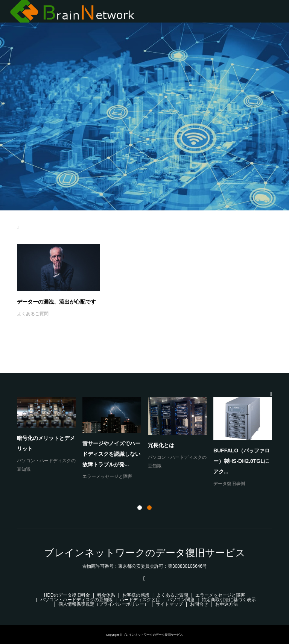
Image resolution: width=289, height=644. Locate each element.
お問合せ (199, 604)
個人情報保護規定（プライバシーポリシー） (103, 604)
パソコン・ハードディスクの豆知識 (76, 600)
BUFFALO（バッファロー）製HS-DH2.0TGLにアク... (242, 461)
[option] (148, 442)
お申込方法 (227, 604)
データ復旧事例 (229, 484)
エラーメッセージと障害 (107, 476)
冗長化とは (161, 445)
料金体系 (106, 595)
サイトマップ (169, 604)
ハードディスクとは (140, 600)
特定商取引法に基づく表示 (229, 600)
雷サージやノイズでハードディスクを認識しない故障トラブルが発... (111, 454)
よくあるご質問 (33, 314)
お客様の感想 (136, 595)
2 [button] (149, 508)
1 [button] (140, 508)
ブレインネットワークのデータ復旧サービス (145, 553)
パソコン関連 (181, 600)
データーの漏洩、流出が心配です (56, 302)
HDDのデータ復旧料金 (67, 595)
